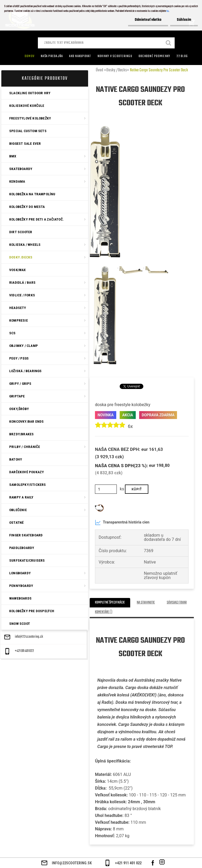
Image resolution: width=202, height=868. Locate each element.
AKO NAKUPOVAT (80, 56)
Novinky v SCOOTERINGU (115, 56)
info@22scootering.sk (29, 637)
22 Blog (182, 56)
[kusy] (106, 489)
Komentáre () (104, 612)
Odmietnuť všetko (148, 20)
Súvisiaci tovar (177, 603)
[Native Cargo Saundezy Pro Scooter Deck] (105, 128)
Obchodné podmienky (155, 56)
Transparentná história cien (122, 522)
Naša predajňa (52, 56)
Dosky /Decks (117, 70)
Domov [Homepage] (30, 56)
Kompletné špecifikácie (110, 603)
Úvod (99, 70)
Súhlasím (184, 20)
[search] (169, 43)
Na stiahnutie (146, 603)
